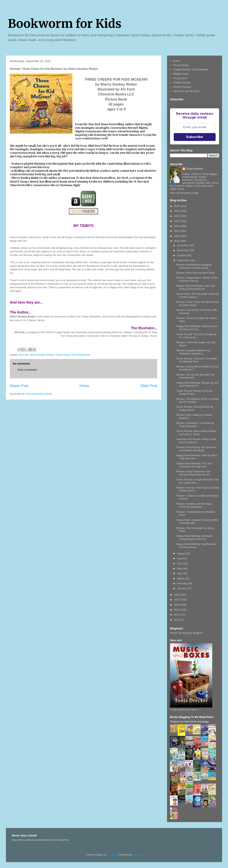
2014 (177, 615)
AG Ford (24, 355)
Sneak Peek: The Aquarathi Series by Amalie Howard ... (198, 295)
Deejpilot (112, 855)
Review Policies (182, 87)
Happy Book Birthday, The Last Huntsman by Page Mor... (194, 465)
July (180, 558)
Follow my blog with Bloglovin (187, 633)
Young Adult (180, 78)
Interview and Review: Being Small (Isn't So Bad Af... (196, 441)
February (183, 583)
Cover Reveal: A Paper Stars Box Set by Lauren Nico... (197, 481)
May (180, 568)
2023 (177, 221)
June (180, 564)
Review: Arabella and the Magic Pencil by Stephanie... (194, 505)
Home (84, 386)
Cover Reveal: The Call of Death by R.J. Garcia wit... (196, 336)
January (182, 588)
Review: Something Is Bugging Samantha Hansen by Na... (194, 266)
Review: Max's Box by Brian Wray (195, 273)
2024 (177, 216)
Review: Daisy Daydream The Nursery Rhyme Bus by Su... (194, 473)
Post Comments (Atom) (39, 394)
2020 (177, 236)
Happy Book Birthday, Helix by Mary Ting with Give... (197, 457)
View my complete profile (184, 193)
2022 (177, 226)
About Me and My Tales (186, 91)
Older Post (149, 386)
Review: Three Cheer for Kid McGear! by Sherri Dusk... (198, 303)
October (182, 255)
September (184, 260)
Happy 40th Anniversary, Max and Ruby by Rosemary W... (195, 287)
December (183, 245)
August (181, 553)
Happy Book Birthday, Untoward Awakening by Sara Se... (194, 537)
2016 (177, 605)
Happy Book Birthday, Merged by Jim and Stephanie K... (197, 384)
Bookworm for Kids (65, 24)
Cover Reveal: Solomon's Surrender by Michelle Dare (197, 360)
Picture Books (181, 65)
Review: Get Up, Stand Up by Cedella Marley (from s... (198, 489)
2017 (177, 600)
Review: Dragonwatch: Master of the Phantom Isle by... (197, 279)
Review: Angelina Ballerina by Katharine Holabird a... (193, 352)
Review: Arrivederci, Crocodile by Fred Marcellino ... (195, 425)
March (181, 579)
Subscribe (195, 137)
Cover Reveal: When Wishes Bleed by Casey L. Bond (196, 433)
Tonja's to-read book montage (189, 722)
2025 (177, 211)
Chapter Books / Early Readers (191, 69)
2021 (177, 231)
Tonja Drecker (195, 169)
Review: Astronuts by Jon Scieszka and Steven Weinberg (196, 449)
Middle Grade (181, 74)
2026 (177, 206)
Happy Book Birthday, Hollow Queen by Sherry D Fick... (197, 328)
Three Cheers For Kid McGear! (73, 355)
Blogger (137, 855)
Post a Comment (27, 370)
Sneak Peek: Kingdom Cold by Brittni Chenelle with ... (197, 522)
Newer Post (19, 386)
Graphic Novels (182, 83)
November (183, 250)
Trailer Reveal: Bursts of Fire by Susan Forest (194, 392)
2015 (177, 610)
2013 (177, 620)
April (180, 573)
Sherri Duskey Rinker (42, 355)
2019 (177, 241)
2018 (177, 595)
